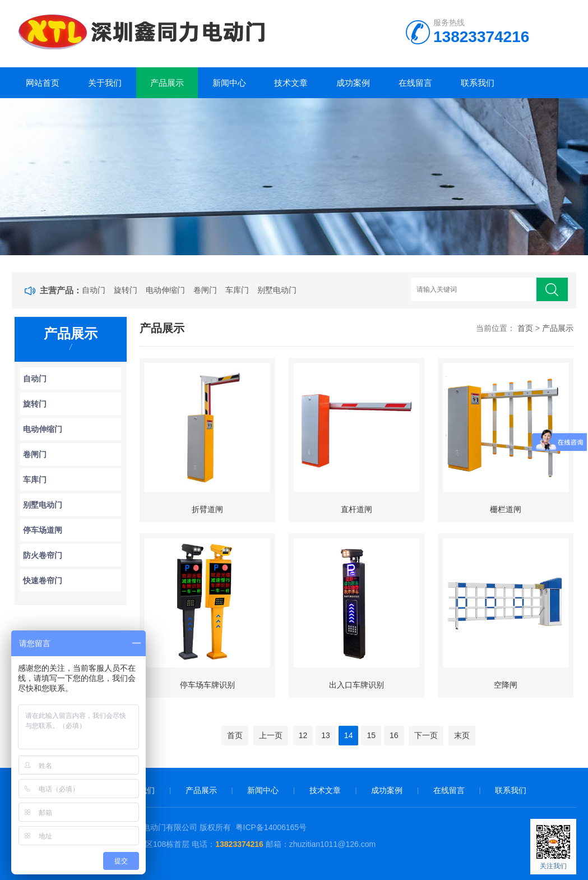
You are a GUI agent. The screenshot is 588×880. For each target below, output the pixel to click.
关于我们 (105, 83)
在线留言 (415, 83)
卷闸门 (205, 290)
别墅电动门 (277, 290)
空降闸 (506, 685)
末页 (462, 735)
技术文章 (291, 83)
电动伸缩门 (165, 290)
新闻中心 (229, 83)
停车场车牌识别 (207, 685)
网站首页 (43, 83)
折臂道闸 (207, 509)
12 (303, 735)
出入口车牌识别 (356, 685)
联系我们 (478, 83)
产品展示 (167, 83)
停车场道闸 (43, 530)
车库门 (237, 290)
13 (326, 735)
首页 (525, 328)
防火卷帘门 (43, 555)
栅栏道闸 (506, 509)
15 (371, 735)
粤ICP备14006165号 (271, 827)
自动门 (94, 290)
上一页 (271, 735)
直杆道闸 (356, 509)
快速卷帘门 (43, 580)
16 (394, 735)
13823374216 (240, 844)
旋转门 (126, 290)
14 (349, 735)
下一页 (426, 735)
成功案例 (353, 83)
